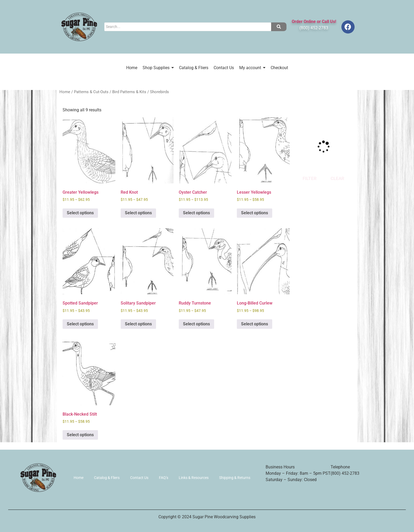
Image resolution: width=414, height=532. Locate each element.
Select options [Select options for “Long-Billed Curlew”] (255, 324)
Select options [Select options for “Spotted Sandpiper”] (80, 324)
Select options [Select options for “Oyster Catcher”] (196, 213)
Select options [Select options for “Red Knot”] (138, 213)
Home (65, 92)
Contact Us (139, 478)
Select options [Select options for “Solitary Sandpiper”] (138, 324)
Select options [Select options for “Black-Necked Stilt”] (80, 435)
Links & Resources (194, 478)
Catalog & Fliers (107, 478)
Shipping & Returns (235, 478)
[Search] (188, 27)
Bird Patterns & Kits (129, 92)
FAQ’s (164, 478)
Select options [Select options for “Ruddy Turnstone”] (196, 324)
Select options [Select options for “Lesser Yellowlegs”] (255, 213)
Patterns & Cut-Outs (91, 92)
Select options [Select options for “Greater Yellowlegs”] (80, 213)
